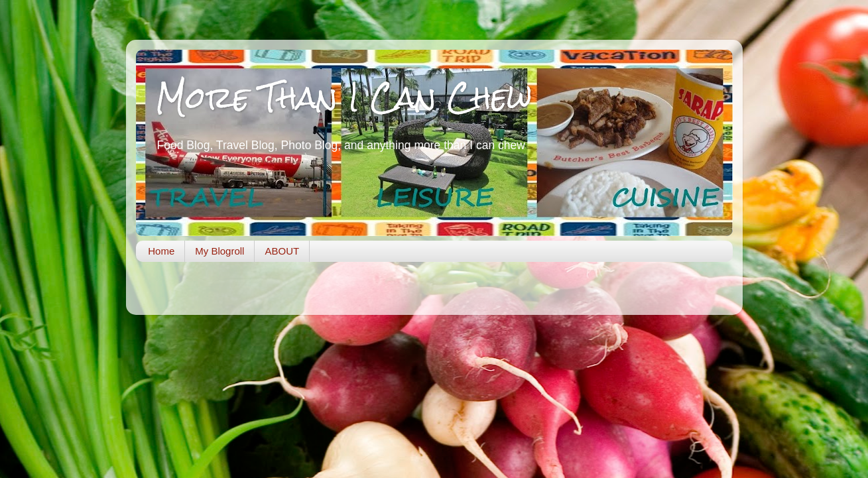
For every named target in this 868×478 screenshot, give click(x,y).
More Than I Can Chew (344, 97)
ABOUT (282, 251)
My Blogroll (219, 251)
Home (161, 251)
